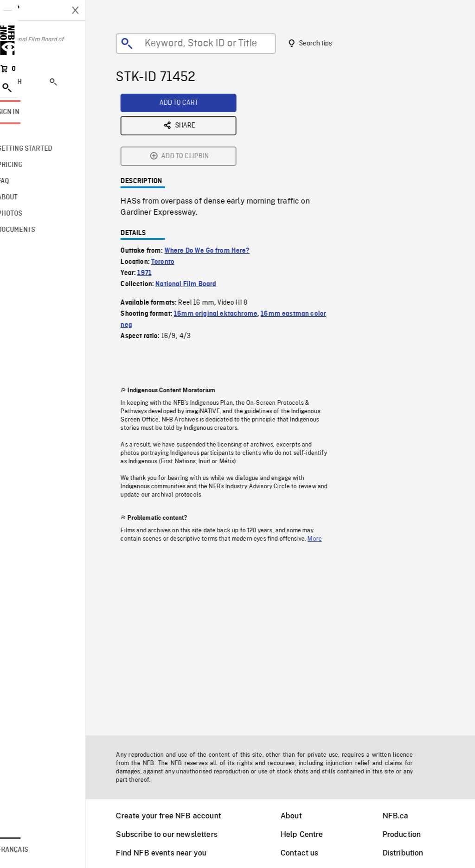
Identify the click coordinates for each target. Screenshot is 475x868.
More (326, 466)
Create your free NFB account (180, 816)
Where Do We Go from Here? (219, 179)
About (303, 816)
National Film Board (197, 212)
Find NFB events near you (173, 853)
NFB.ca (407, 816)
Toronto (174, 190)
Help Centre (314, 834)
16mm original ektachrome (227, 242)
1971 (156, 201)
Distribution (415, 853)
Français (36, 850)
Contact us (311, 853)
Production (414, 834)
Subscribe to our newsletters (178, 834)
